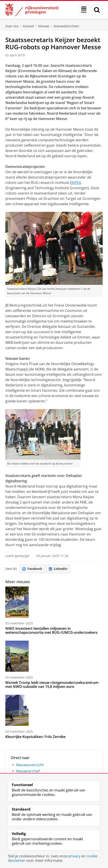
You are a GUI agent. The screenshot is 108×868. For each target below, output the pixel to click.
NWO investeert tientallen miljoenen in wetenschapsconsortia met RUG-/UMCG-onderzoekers (51, 630)
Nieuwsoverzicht (30, 765)
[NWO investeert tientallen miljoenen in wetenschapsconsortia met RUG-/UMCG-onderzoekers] (54, 602)
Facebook (32, 569)
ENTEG (76, 183)
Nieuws (44, 26)
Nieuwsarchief (28, 771)
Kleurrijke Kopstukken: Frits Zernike (35, 737)
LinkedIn (58, 569)
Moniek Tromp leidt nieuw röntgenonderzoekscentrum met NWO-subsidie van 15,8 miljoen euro (52, 685)
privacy (74, 856)
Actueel (28, 26)
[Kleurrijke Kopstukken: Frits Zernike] (54, 710)
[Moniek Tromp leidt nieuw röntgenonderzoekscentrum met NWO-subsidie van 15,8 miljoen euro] (54, 656)
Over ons (12, 26)
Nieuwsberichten (66, 26)
